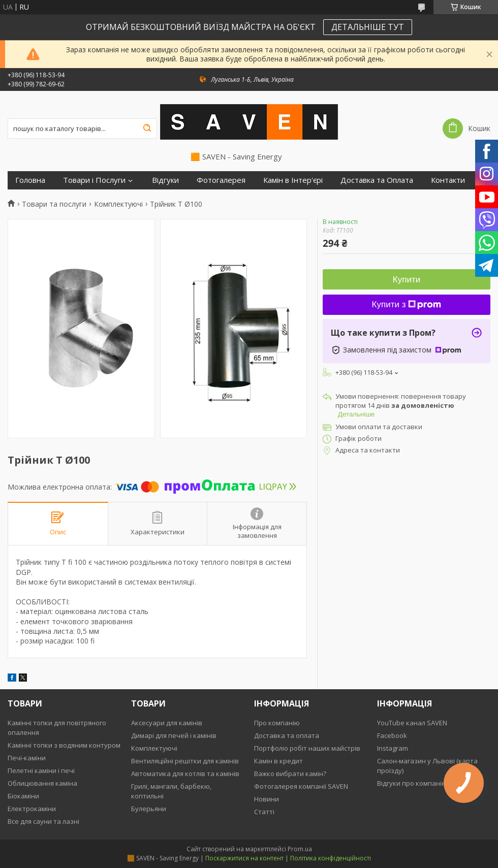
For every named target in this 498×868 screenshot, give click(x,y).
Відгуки (165, 180)
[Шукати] (147, 128)
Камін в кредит (278, 761)
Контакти (448, 180)
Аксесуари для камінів (167, 723)
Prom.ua (300, 849)
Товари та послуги (54, 204)
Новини (267, 799)
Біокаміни (23, 796)
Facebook (392, 735)
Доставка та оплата (287, 735)
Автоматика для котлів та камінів (185, 774)
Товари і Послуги (94, 180)
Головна (30, 180)
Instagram (393, 748)
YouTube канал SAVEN (412, 723)
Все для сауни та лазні (43, 821)
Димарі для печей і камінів (174, 735)
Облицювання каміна (42, 783)
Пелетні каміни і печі (41, 770)
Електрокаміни (32, 809)
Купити (407, 280)
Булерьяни (149, 809)
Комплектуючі (118, 204)
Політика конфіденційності (331, 858)
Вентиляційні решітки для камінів (185, 761)
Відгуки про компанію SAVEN (423, 783)
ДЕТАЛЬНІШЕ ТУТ (368, 27)
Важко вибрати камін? (290, 774)
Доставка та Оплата (377, 180)
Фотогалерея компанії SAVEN (301, 786)
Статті (264, 812)
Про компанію (277, 723)
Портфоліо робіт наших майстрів (307, 748)
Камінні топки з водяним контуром (64, 745)
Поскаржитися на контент (244, 858)
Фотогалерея (221, 180)
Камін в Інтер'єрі (293, 180)
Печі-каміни (27, 758)
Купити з (407, 304)
